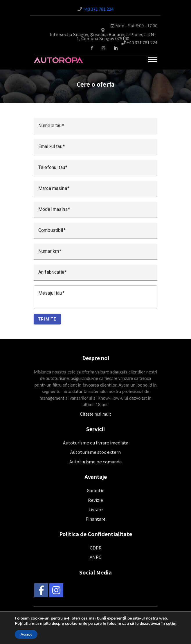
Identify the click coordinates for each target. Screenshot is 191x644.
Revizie (95, 500)
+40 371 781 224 (98, 9)
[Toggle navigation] (153, 59)
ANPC (95, 557)
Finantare (96, 519)
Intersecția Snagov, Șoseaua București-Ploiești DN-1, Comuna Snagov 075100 (103, 36)
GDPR (96, 548)
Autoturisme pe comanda (95, 461)
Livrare (96, 509)
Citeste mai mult (95, 414)
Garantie (96, 490)
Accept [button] (26, 634)
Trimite (47, 319)
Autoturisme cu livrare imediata (96, 443)
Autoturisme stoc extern (95, 452)
